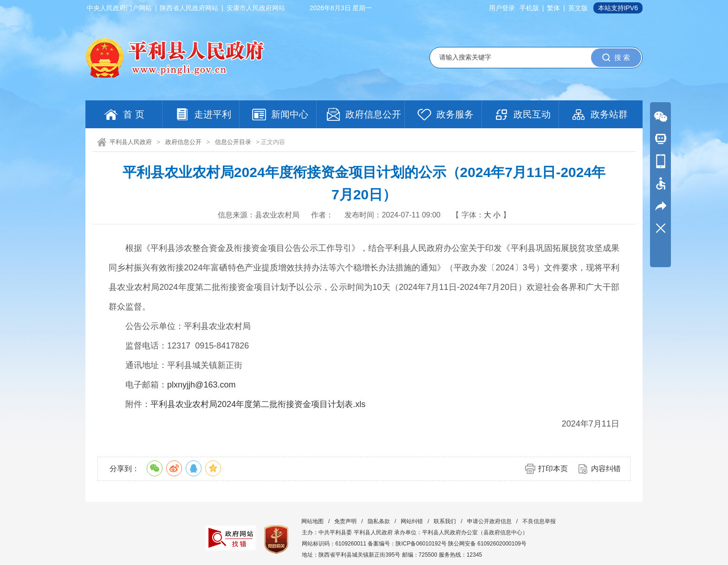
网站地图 (312, 521)
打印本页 (553, 469)
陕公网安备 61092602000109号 (487, 544)
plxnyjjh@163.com (201, 385)
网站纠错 (412, 521)
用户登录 (502, 8)
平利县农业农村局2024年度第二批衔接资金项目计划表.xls (258, 404)
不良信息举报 (539, 521)
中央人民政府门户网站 (119, 8)
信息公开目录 (233, 142)
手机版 (529, 8)
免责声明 (345, 521)
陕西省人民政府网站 (189, 8)
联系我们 (445, 521)
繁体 (553, 8)
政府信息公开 (183, 142)
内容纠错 (606, 469)
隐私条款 (379, 521)
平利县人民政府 (131, 142)
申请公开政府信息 (489, 521)
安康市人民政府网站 (256, 8)
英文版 (578, 8)
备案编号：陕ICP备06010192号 (407, 544)
